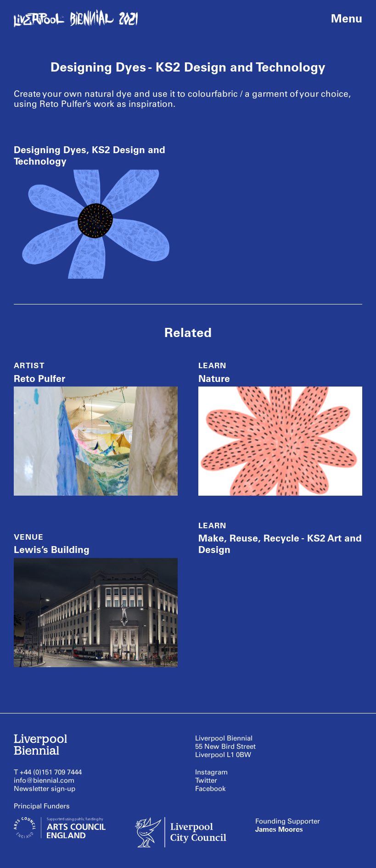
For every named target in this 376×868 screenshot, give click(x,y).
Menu (347, 18)
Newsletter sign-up (45, 789)
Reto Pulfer (39, 379)
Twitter (206, 780)
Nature (214, 379)
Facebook (210, 789)
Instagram (211, 772)
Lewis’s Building (52, 550)
